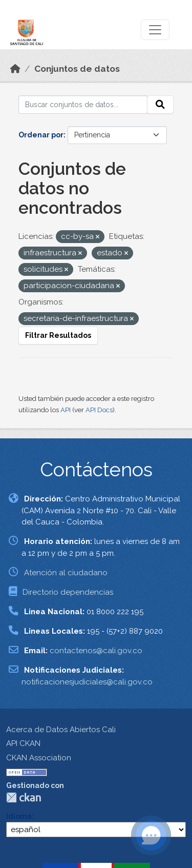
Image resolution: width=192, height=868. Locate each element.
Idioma (19, 816)
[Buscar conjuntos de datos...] (83, 105)
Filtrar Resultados (58, 335)
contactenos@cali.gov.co (96, 651)
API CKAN (23, 743)
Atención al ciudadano (66, 573)
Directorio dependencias (68, 592)
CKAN (24, 798)
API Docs (99, 410)
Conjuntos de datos (77, 69)
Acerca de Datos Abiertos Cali (61, 730)
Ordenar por (41, 135)
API (66, 410)
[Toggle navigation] (155, 30)
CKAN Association (39, 758)
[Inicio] (15, 69)
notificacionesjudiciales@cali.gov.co (87, 682)
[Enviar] (160, 105)
